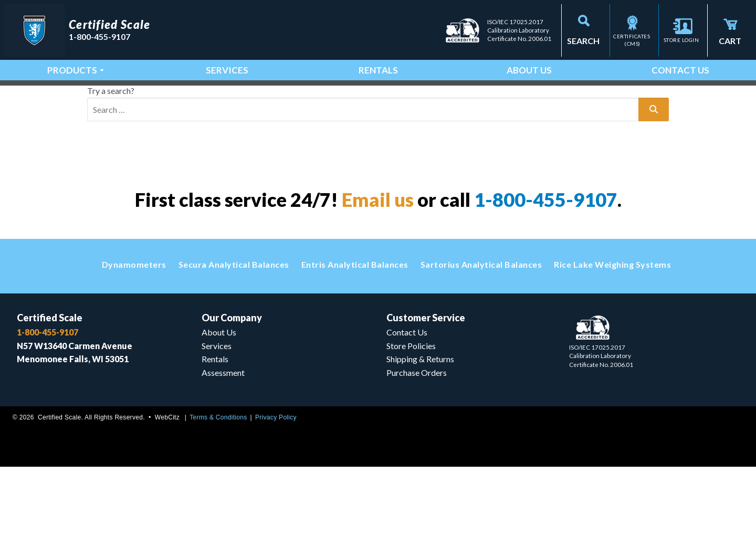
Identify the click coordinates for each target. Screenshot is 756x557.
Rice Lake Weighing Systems (612, 349)
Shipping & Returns (420, 446)
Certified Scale (50, 402)
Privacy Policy (276, 507)
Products (72, 63)
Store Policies (411, 432)
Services (227, 63)
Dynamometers (134, 349)
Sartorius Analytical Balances (481, 349)
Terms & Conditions (218, 507)
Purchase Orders (417, 461)
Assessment (223, 461)
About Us (529, 63)
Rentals (378, 63)
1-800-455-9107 (546, 284)
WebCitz (167, 507)
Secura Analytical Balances (234, 349)
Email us (378, 284)
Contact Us (680, 63)
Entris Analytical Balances (355, 349)
